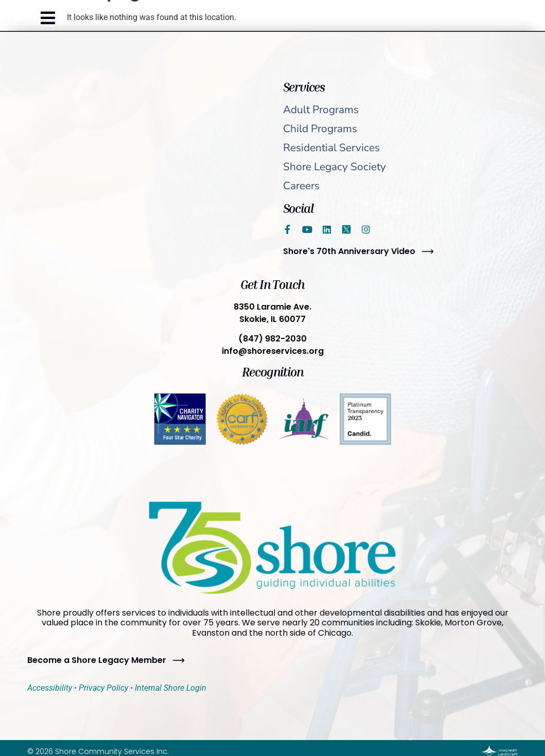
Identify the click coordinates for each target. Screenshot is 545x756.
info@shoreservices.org (273, 351)
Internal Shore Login (171, 688)
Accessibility (50, 688)
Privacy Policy (103, 688)
